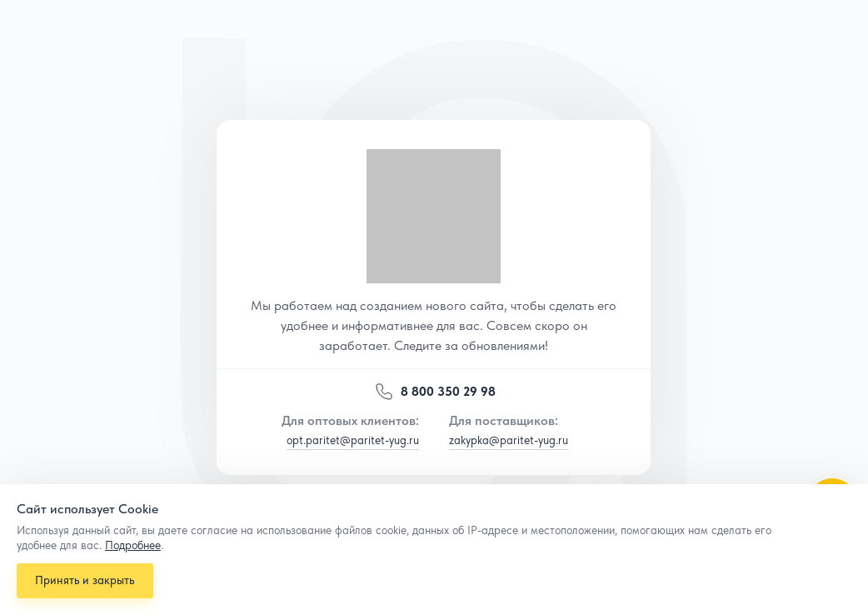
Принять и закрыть (87, 577)
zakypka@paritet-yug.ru (509, 440)
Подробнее (133, 541)
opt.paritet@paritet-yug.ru (353, 440)
